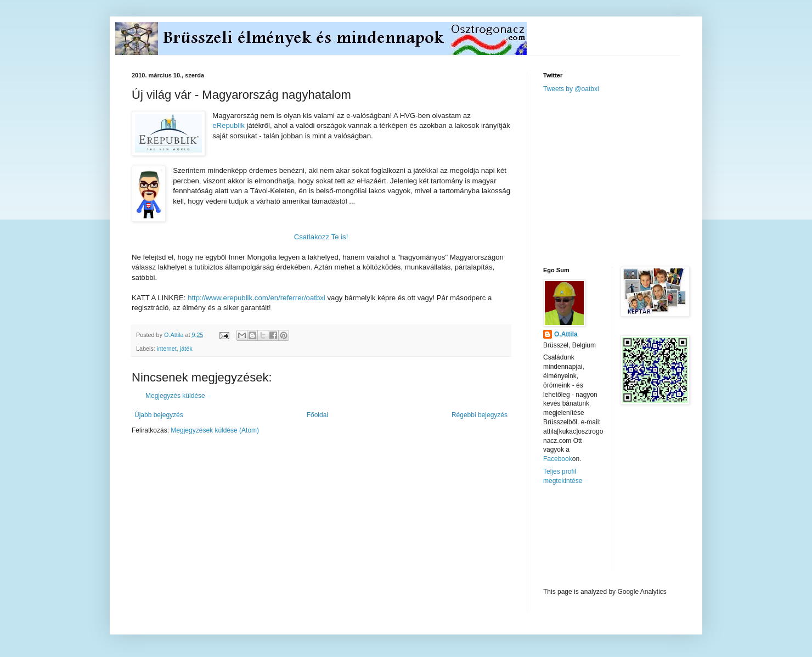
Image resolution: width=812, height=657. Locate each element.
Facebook (558, 459)
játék (186, 349)
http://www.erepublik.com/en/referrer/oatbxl (256, 298)
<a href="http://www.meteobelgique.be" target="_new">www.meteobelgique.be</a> (590, 537)
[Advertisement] (625, 179)
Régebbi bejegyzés (480, 415)
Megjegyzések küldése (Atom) (215, 430)
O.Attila (566, 334)
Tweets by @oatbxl (571, 89)
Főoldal (317, 415)
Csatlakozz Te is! (321, 237)
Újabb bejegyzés (159, 415)
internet (167, 349)
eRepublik (229, 125)
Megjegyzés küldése (175, 396)
